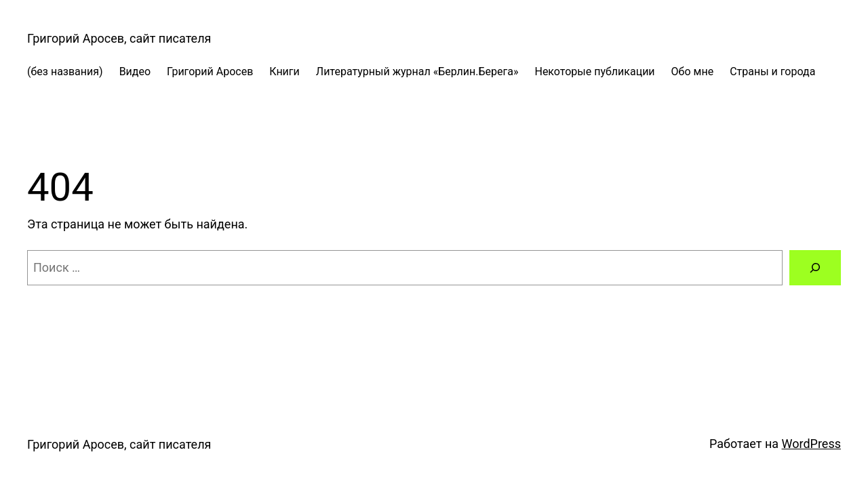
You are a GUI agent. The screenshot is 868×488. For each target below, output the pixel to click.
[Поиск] (815, 268)
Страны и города (772, 72)
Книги (284, 72)
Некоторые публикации (594, 72)
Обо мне (693, 72)
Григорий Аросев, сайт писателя (119, 38)
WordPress (811, 444)
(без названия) (65, 72)
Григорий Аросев (210, 72)
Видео (135, 72)
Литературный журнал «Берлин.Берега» (417, 72)
